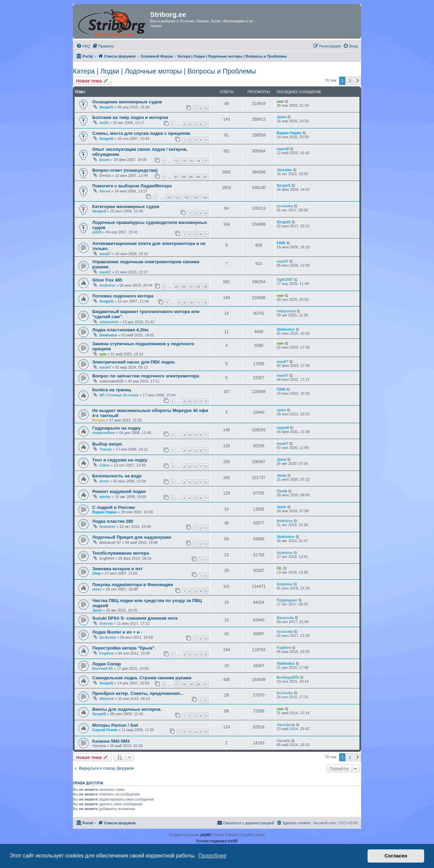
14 (184, 161)
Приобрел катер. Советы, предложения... (138, 693)
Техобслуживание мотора (121, 553)
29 (176, 286)
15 (191, 161)
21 (205, 684)
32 (198, 286)
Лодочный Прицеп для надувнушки (132, 537)
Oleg (96, 573)
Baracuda (285, 618)
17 (205, 161)
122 (187, 197)
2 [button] (350, 81)
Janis (281, 117)
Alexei (105, 191)
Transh (105, 449)
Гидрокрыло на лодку (116, 428)
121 (177, 197)
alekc (97, 589)
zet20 (104, 123)
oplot (281, 410)
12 (205, 302)
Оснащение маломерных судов (127, 102)
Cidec (104, 465)
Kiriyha (98, 420)
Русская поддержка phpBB (217, 841)
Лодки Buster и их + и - (117, 632)
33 (205, 286)
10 (191, 302)
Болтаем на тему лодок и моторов (130, 117)
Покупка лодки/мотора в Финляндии (133, 585)
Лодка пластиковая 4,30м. (121, 330)
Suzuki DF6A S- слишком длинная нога (135, 618)
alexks (105, 497)
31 (191, 286)
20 (198, 684)
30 (184, 286)
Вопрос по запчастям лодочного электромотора (146, 376)
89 (191, 177)
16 (198, 161)
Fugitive (106, 653)
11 (198, 302)
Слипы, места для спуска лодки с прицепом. (142, 133)
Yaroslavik (286, 725)
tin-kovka (285, 206)
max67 (105, 254)
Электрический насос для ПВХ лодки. (134, 362)
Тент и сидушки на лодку (120, 460)
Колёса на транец (112, 390)
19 (191, 684)
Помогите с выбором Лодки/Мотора (132, 186)
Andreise (107, 285)
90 (198, 177)
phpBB (205, 835)
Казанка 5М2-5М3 (111, 741)
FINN (281, 243)
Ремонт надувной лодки (119, 491)
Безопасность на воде (117, 476)
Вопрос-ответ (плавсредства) (125, 170)
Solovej (106, 623)
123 (195, 197)
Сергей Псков (105, 730)
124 (205, 197)
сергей (283, 149)
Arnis (104, 481)
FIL (280, 568)
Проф (282, 491)
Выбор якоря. (107, 444)
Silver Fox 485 (107, 280)
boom (104, 160)
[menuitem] (83, 46)
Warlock (106, 699)
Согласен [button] (396, 856)
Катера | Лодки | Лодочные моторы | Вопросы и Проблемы (164, 71)
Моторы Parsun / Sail (115, 725)
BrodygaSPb (288, 677)
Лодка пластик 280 (113, 521)
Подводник (287, 600)
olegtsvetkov (104, 433)
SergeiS (106, 107)
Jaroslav (284, 170)
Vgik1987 (285, 280)
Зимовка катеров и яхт (117, 569)
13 (176, 161)
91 (205, 177)
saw (280, 101)
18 (184, 684)
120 (168, 197)
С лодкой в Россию (114, 507)
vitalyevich (109, 322)
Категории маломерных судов (126, 206)
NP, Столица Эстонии (119, 395)
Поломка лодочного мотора (123, 296)
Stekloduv (108, 335)
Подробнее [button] (212, 856)
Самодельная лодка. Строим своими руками (142, 678)
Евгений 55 (102, 668)
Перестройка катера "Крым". (124, 648)
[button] (358, 81)
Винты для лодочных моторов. (127, 709)
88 (184, 177)
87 (176, 177)
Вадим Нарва (289, 133)
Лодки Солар (107, 664)
